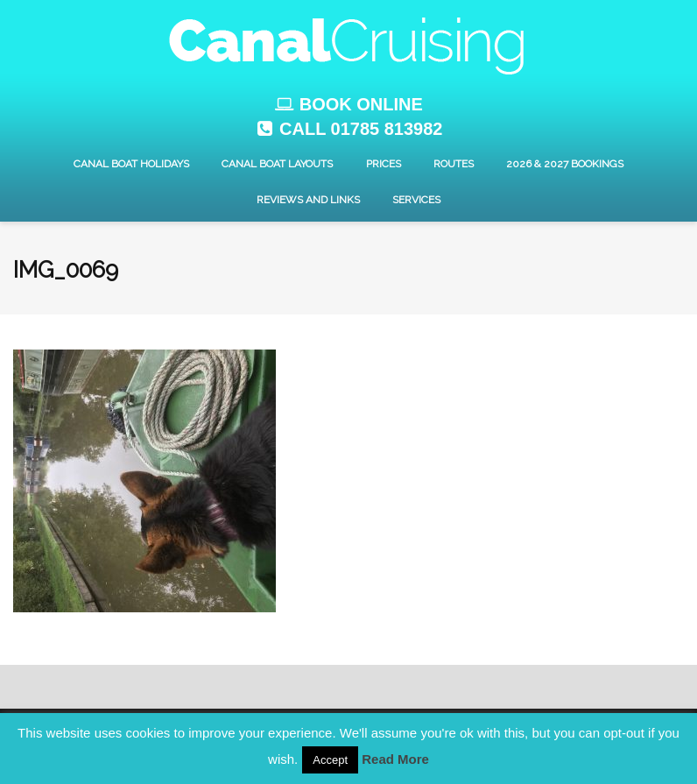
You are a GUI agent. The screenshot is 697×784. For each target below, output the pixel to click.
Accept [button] (330, 760)
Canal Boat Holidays (131, 164)
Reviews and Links (308, 200)
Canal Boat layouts (277, 164)
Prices (384, 164)
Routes (454, 164)
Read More (395, 759)
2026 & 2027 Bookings (565, 164)
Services (416, 200)
